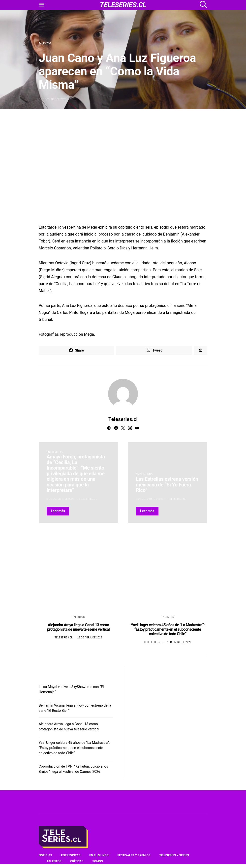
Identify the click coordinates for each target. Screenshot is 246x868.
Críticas (77, 861)
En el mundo (144, 474)
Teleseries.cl (123, 419)
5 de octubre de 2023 (60, 499)
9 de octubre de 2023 (150, 499)
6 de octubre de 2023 (52, 99)
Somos (97, 861)
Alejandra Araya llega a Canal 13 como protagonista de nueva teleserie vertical (78, 627)
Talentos (45, 44)
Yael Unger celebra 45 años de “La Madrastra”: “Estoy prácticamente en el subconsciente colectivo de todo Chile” (168, 629)
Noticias (45, 855)
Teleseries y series (174, 855)
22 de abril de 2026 (90, 638)
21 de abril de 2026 (179, 642)
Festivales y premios (134, 855)
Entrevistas (55, 452)
